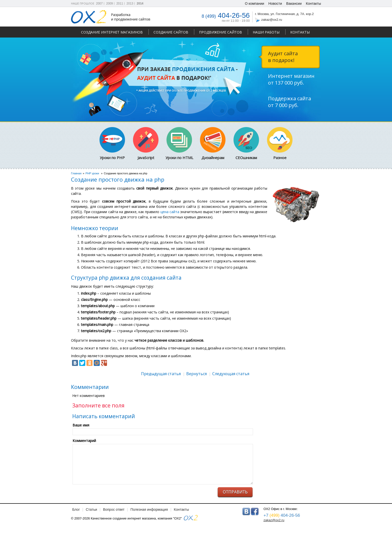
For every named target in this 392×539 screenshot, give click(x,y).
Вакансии (294, 4)
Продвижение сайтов (220, 32)
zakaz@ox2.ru (272, 20)
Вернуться (196, 374)
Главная (76, 173)
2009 (110, 4)
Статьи (91, 509)
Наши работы (266, 32)
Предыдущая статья (161, 374)
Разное (280, 144)
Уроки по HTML (179, 144)
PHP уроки (92, 173)
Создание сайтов (171, 32)
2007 (99, 4)
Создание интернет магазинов (112, 32)
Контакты (300, 32)
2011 (120, 4)
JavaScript (146, 144)
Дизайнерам (213, 144)
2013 (130, 4)
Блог (76, 509)
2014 (140, 4)
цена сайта (170, 212)
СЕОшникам (246, 144)
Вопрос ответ (114, 509)
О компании (254, 4)
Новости (275, 4)
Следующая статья (231, 374)
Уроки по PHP (112, 144)
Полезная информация (149, 509)
